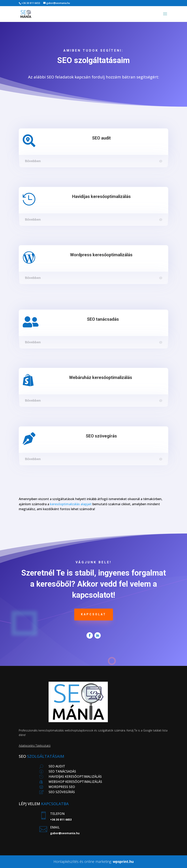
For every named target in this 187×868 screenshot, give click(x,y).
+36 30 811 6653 (31, 3)
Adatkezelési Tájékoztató (35, 746)
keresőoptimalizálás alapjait (71, 504)
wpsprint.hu (123, 861)
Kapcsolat (94, 614)
